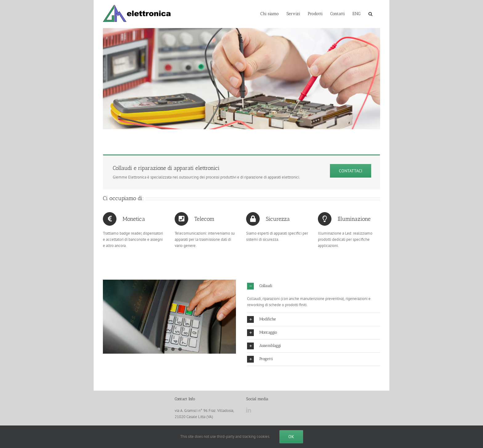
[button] (370, 13)
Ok (291, 437)
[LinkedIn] (249, 410)
